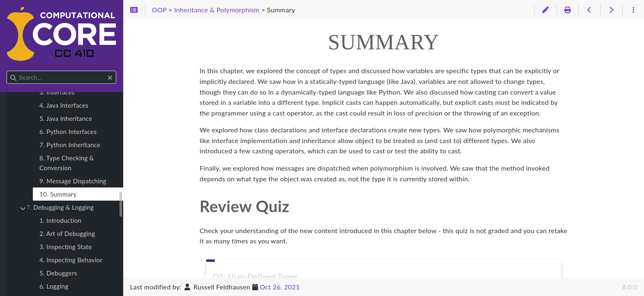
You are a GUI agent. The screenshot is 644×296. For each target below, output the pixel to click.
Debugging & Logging (60, 207)
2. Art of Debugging (67, 234)
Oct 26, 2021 (280, 287)
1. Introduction (60, 220)
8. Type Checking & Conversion (67, 163)
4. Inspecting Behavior (71, 260)
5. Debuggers (58, 273)
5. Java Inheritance (66, 118)
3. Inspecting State (66, 247)
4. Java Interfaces (64, 105)
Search (7, 71)
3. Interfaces (57, 92)
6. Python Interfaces (68, 132)
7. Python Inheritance (70, 145)
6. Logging (54, 286)
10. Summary (58, 194)
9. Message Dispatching (73, 181)
